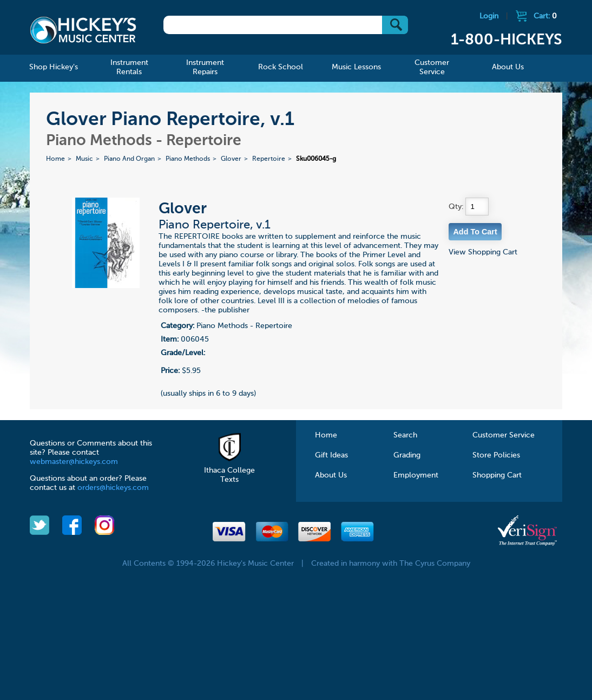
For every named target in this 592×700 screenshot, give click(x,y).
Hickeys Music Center (83, 30)
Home (55, 159)
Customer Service (504, 435)
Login (489, 16)
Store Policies (496, 455)
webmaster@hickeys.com (74, 462)
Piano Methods (188, 159)
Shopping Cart (497, 475)
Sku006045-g (316, 159)
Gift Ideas (331, 455)
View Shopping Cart (483, 252)
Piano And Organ (129, 159)
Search (405, 435)
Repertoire (269, 159)
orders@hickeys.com (113, 488)
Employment (416, 475)
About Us (331, 475)
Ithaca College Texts (229, 470)
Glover (231, 159)
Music (84, 159)
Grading (407, 455)
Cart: (545, 16)
